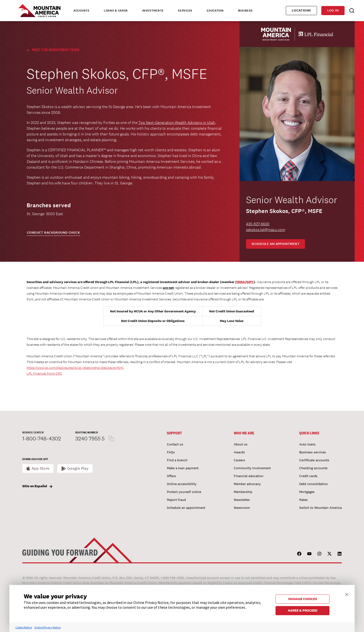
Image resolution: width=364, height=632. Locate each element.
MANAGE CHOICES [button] (303, 599)
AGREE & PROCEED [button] (303, 610)
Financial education (249, 476)
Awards (239, 452)
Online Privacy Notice (47, 627)
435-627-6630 (258, 224)
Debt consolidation (314, 484)
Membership (243, 492)
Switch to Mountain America (320, 508)
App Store (41, 468)
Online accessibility (182, 484)
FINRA (240, 282)
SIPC (250, 282)
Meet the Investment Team (53, 50)
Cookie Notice (24, 627)
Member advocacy (247, 484)
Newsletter (242, 500)
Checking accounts (313, 468)
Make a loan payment (183, 468)
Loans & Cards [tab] (116, 11)
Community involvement (252, 468)
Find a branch (177, 460)
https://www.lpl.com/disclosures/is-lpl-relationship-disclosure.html (75, 368)
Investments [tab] (153, 11)
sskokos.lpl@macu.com (266, 230)
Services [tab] (185, 11)
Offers (171, 476)
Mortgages (307, 492)
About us (241, 444)
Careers (239, 460)
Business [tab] (245, 11)
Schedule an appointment (276, 244)
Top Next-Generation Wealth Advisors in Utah (177, 123)
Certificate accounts (314, 460)
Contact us (175, 444)
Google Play (78, 468)
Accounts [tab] (81, 11)
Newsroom (242, 508)
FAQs (171, 452)
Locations (301, 10)
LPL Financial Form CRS (44, 373)
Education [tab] (215, 11)
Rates (303, 500)
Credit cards (308, 476)
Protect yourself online (184, 492)
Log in (333, 10)
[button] (347, 594)
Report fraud (176, 500)
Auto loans (307, 444)
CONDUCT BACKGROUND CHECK (53, 233)
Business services (313, 452)
